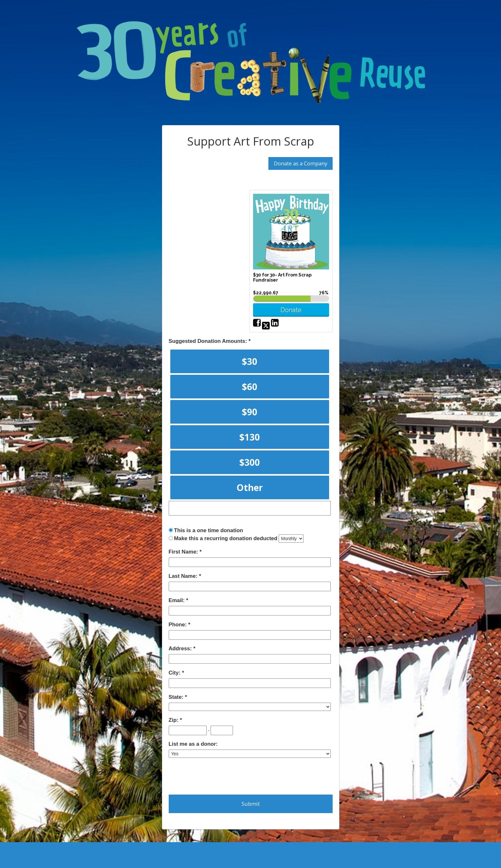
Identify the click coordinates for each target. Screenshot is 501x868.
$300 (250, 462)
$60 (250, 387)
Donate (291, 310)
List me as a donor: (193, 744)
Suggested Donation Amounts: (209, 341)
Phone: (179, 625)
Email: (177, 600)
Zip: (174, 720)
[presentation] (217, 776)
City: (175, 673)
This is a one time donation (208, 530)
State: (177, 697)
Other (250, 487)
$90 (250, 412)
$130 (250, 437)
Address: (181, 649)
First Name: (184, 552)
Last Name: (184, 576)
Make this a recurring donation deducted (226, 538)
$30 (250, 361)
